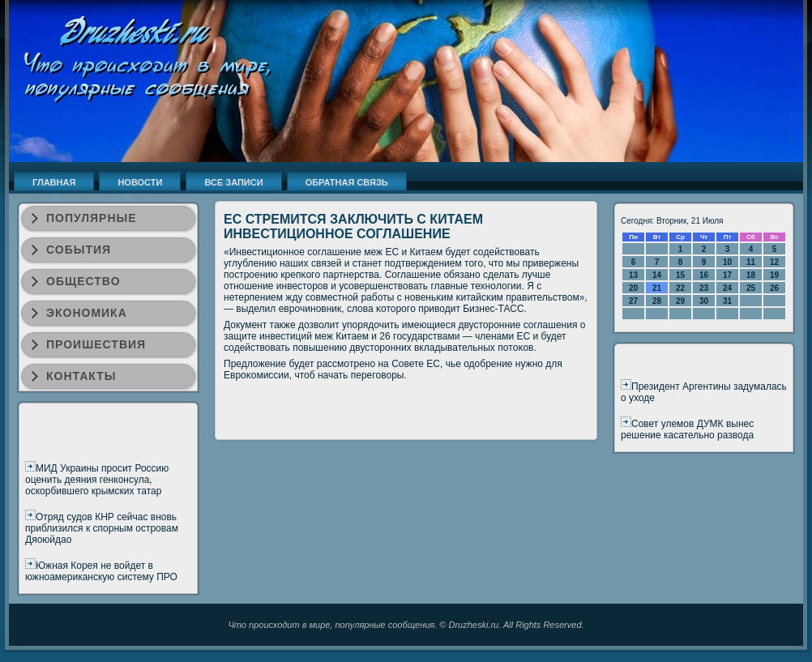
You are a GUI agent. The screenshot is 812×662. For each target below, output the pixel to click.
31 (727, 301)
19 (774, 275)
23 (704, 288)
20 (633, 288)
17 (727, 275)
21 (657, 288)
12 (774, 262)
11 (751, 262)
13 (633, 275)
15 (680, 275)
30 (704, 301)
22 (680, 288)
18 (751, 275)
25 (751, 288)
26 (774, 288)
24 (727, 288)
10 (727, 262)
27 (633, 301)
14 (657, 275)
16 (704, 275)
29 (680, 301)
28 (657, 301)
